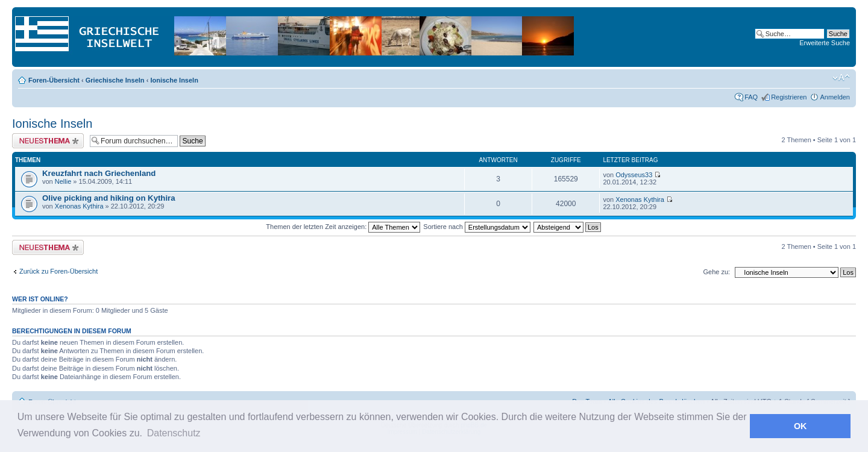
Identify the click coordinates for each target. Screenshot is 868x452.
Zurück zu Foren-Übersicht (58, 271)
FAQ (751, 97)
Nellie (63, 181)
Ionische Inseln (174, 80)
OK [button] (800, 426)
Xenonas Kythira (79, 206)
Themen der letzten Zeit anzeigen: (343, 227)
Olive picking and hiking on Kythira (109, 198)
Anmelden (835, 97)
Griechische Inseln (115, 80)
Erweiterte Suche (825, 43)
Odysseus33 (634, 175)
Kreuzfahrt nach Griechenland (99, 173)
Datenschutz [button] (174, 433)
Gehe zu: (716, 272)
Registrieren (789, 97)
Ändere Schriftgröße (841, 78)
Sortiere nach (476, 227)
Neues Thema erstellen (48, 141)
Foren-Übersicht (54, 80)
